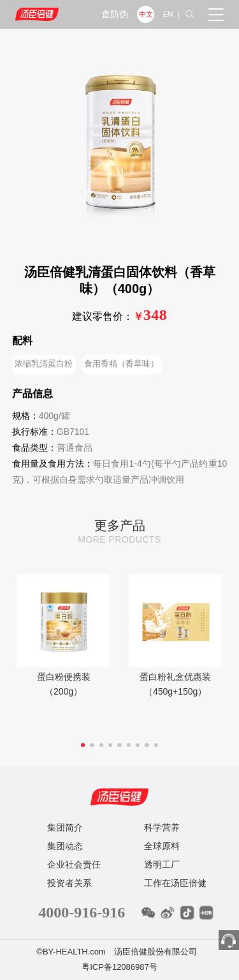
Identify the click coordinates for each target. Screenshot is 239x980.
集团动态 (65, 846)
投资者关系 (69, 883)
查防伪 (115, 15)
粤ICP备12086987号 (119, 967)
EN (168, 14)
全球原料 (162, 846)
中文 (146, 14)
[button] (83, 745)
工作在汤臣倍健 (175, 883)
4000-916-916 (82, 912)
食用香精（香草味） (121, 364)
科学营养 (162, 827)
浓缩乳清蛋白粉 (44, 364)
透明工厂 (162, 864)
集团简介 (65, 827)
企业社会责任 (74, 864)
